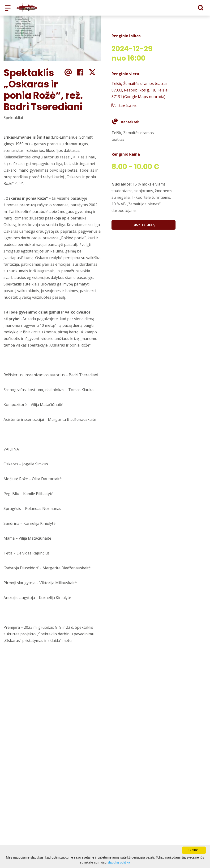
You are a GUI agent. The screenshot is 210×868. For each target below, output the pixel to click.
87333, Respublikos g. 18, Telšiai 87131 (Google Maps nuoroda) (140, 93)
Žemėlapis (128, 106)
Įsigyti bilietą (144, 225)
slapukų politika (119, 862)
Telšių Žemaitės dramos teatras (139, 83)
